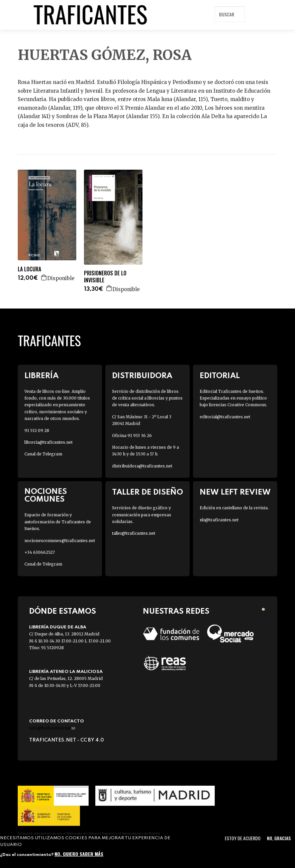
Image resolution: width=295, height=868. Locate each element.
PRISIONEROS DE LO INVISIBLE (105, 277)
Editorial (220, 376)
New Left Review (235, 492)
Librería (41, 376)
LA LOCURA (29, 269)
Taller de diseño (147, 492)
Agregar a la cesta (44, 277)
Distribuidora (142, 376)
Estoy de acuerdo (243, 838)
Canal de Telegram (43, 454)
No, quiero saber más (79, 854)
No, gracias (279, 838)
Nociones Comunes (46, 496)
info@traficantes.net (52, 728)
